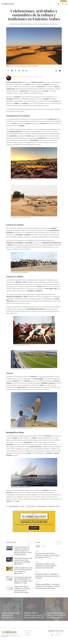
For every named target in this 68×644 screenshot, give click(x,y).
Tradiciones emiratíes (42, 506)
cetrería (22, 506)
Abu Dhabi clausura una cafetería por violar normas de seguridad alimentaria (23, 561)
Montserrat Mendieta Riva (19, 77)
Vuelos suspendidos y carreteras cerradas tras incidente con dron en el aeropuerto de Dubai (48, 586)
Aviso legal (27, 635)
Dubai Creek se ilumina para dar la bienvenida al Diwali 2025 (34, 616)
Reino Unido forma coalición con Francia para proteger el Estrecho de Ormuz (22, 589)
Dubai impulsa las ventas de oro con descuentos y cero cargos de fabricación (23, 570)
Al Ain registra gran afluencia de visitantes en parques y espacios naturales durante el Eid (11, 619)
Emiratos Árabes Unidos (14, 506)
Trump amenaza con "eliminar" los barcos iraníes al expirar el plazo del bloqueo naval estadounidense (23, 551)
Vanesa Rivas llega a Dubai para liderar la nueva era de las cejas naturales (56, 616)
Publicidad (27, 633)
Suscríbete (63, 1)
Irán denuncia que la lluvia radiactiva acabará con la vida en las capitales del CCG (47, 555)
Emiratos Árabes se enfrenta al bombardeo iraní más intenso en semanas (47, 576)
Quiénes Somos (28, 631)
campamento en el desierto (54, 506)
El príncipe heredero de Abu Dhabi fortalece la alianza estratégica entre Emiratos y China (23, 580)
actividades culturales (31, 506)
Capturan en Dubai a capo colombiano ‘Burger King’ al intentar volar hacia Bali (46, 566)
